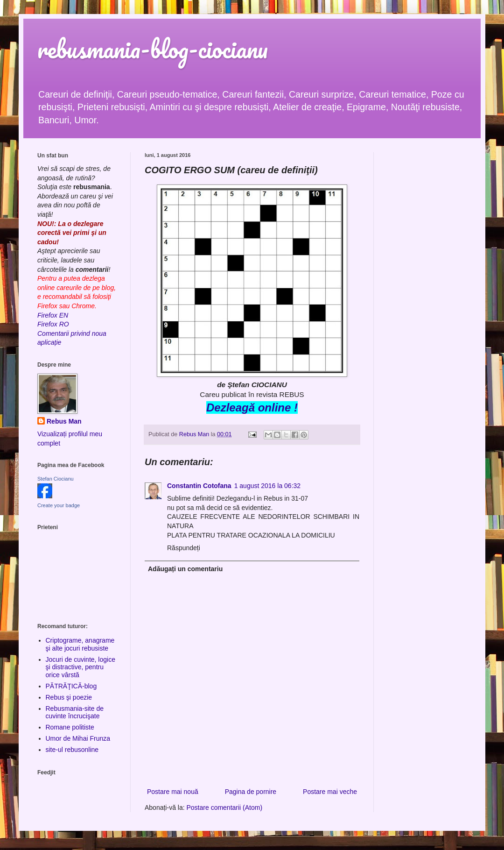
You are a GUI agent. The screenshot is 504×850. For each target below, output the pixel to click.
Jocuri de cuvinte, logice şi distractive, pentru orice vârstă (80, 667)
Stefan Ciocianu (56, 479)
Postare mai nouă (173, 792)
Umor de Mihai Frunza (78, 738)
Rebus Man (64, 421)
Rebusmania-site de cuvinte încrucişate (75, 712)
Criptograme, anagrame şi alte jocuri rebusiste (80, 644)
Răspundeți (184, 548)
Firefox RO (53, 324)
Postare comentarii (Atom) (225, 807)
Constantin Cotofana (199, 486)
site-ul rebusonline (72, 750)
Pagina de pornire (251, 792)
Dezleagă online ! (252, 407)
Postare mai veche (330, 792)
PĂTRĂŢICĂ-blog (71, 686)
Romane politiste (70, 727)
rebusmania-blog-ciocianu (153, 49)
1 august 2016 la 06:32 (267, 486)
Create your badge (59, 505)
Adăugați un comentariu (185, 569)
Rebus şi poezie (69, 697)
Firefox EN (53, 315)
